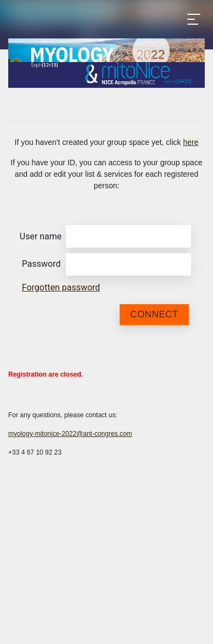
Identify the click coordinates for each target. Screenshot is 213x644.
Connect (154, 314)
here (190, 142)
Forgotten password (61, 287)
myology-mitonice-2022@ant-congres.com (70, 434)
